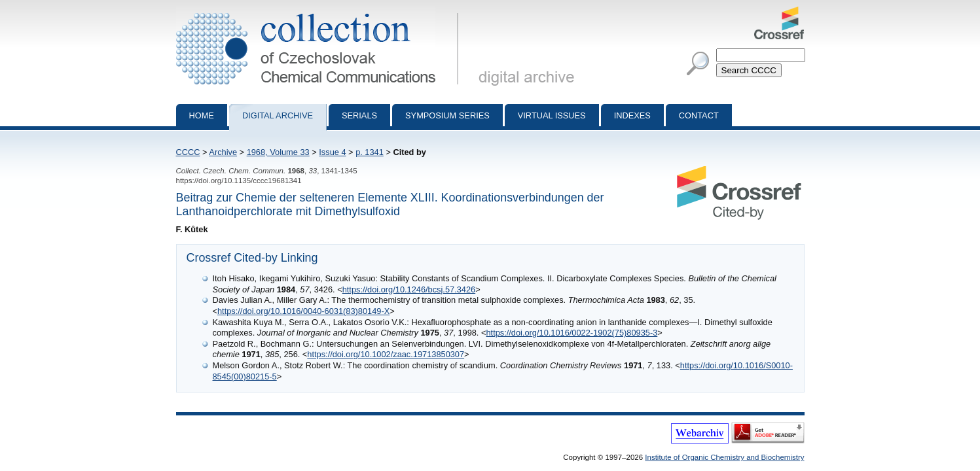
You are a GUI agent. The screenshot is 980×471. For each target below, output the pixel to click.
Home (202, 115)
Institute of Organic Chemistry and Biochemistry (724, 457)
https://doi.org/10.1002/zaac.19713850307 (386, 354)
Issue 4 (332, 152)
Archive (223, 152)
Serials (359, 115)
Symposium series (447, 115)
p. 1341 (370, 152)
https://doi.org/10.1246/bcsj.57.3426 (409, 289)
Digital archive (278, 115)
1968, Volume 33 (278, 152)
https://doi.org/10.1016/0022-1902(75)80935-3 (572, 333)
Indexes (632, 115)
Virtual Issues (552, 115)
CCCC (188, 152)
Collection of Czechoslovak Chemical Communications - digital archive (320, 12)
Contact (699, 115)
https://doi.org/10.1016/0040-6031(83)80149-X (303, 311)
